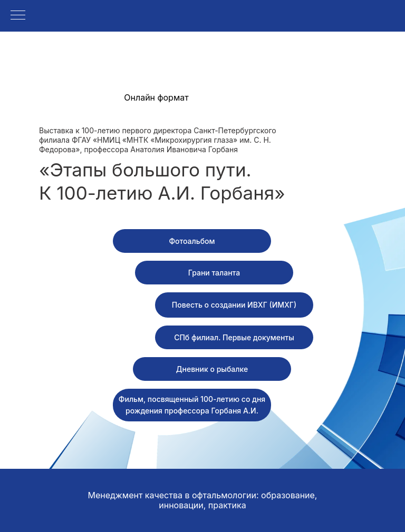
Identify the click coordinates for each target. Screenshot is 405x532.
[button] (214, 273)
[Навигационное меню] (18, 16)
